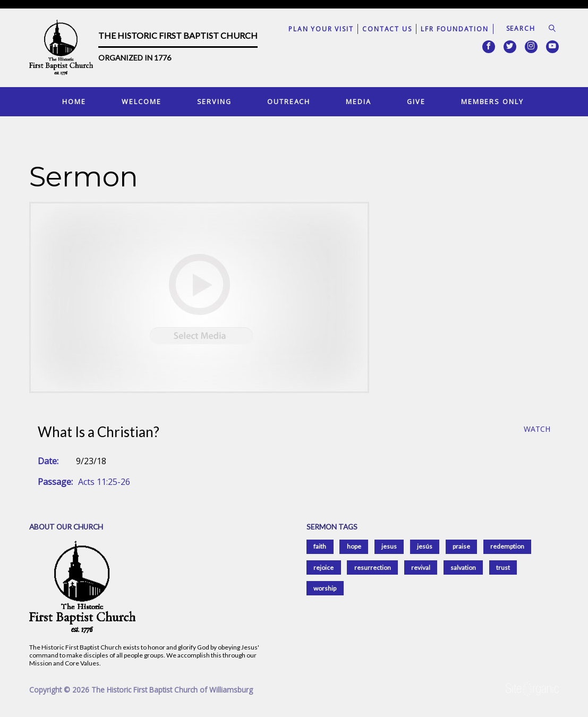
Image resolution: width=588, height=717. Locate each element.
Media (358, 101)
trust (503, 567)
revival (421, 567)
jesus (389, 546)
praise (461, 546)
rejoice (323, 567)
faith (320, 546)
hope (354, 546)
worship (325, 588)
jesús (425, 546)
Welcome (141, 101)
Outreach (289, 101)
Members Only (492, 101)
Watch (537, 429)
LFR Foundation (454, 29)
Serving (214, 101)
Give (416, 101)
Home (74, 101)
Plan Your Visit (321, 29)
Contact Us (387, 29)
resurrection (373, 567)
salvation (463, 567)
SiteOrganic (532, 689)
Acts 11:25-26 (104, 482)
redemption (507, 546)
